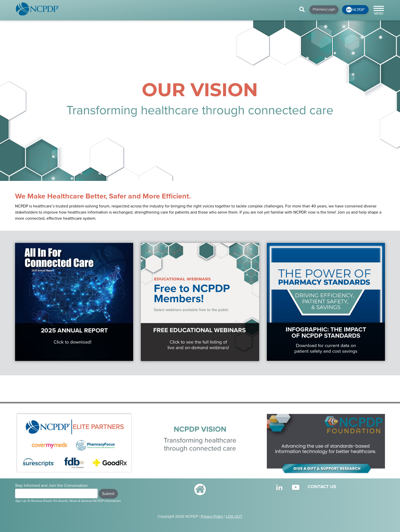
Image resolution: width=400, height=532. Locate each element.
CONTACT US (322, 487)
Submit (108, 494)
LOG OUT (234, 516)
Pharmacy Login (324, 9)
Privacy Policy (212, 516)
